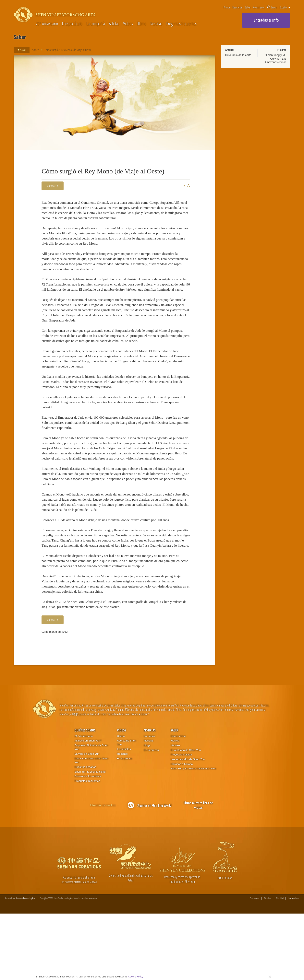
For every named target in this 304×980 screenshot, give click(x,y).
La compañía (96, 24)
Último (142, 24)
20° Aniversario (47, 24)
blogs (147, 812)
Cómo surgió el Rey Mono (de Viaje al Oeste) (68, 50)
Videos (128, 24)
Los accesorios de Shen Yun (188, 826)
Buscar (272, 7)
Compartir (53, 186)
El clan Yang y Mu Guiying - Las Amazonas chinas (275, 59)
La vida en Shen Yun (87, 820)
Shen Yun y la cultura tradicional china (193, 835)
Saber (248, 7)
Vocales (175, 812)
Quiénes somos (85, 797)
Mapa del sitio (294, 965)
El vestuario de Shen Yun (186, 816)
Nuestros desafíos (85, 833)
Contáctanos (259, 7)
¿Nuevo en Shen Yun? (88, 807)
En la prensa (125, 825)
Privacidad (280, 965)
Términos (268, 965)
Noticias (150, 797)
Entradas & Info (266, 20)
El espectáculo (72, 24)
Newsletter (237, 7)
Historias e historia (182, 830)
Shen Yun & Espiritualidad (90, 838)
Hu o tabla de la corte (238, 55)
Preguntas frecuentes (181, 24)
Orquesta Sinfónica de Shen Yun (91, 814)
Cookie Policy (135, 976)
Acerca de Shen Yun (127, 809)
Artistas (114, 24)
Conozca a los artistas (88, 842)
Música (175, 807)
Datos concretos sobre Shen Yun (91, 827)
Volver (21, 50)
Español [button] (285, 7)
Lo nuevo (149, 802)
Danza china (178, 802)
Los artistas (124, 815)
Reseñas (156, 24)
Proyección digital (181, 821)
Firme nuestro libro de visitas (198, 871)
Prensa (227, 7)
